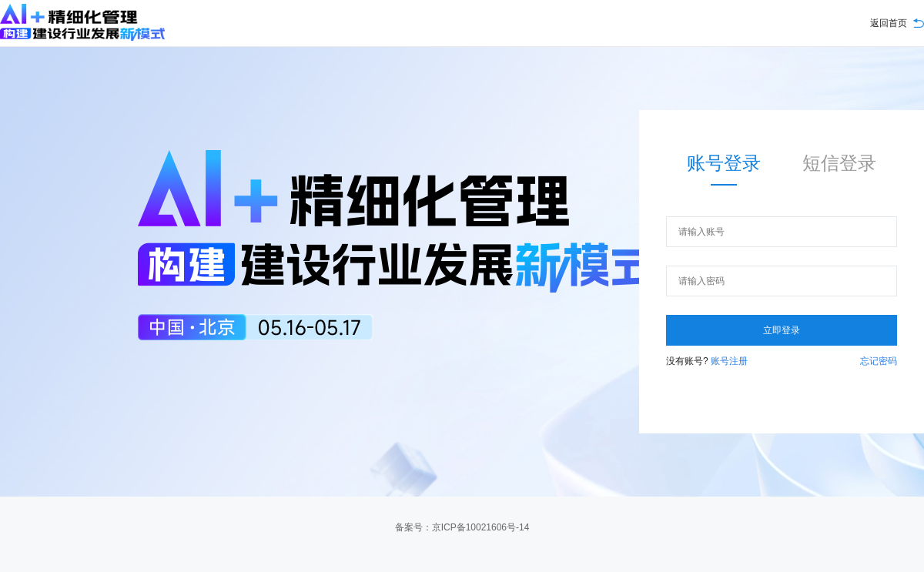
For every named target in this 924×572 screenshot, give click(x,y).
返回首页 (889, 23)
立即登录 (782, 330)
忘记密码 (879, 361)
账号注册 (728, 361)
